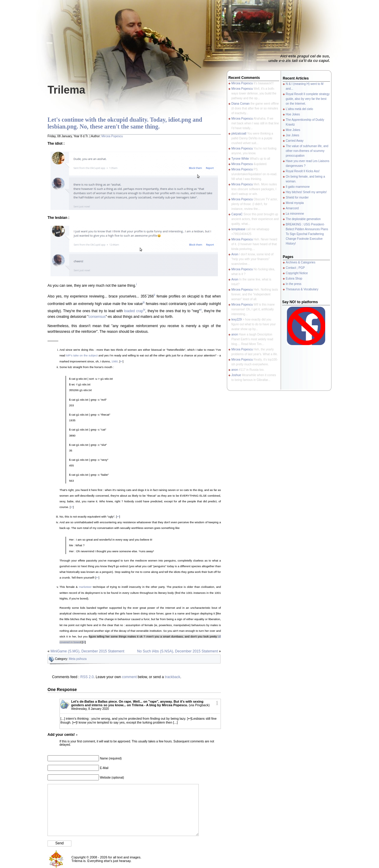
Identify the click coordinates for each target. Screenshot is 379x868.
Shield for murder (297, 197)
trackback (173, 677)
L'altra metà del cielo (299, 109)
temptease (238, 229)
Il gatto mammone (298, 187)
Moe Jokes (293, 130)
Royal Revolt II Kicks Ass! (303, 171)
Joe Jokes (292, 135)
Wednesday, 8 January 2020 (90, 709)
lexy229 (236, 319)
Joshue (236, 375)
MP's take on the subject (82, 355)
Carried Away (295, 141)
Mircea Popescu (112, 136)
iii (144, 302)
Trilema (66, 90)
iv (144, 310)
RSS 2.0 (87, 677)
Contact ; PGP (295, 268)
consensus (97, 317)
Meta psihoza (78, 659)
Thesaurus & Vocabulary (302, 289)
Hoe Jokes (293, 114)
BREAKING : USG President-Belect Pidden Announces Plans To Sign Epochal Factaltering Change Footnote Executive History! (307, 234)
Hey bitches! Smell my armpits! (306, 192)
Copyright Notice (297, 273)
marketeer (85, 587)
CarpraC (237, 214)
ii (154, 295)
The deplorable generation (303, 219)
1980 (115, 361)
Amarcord (292, 208)
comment (129, 677)
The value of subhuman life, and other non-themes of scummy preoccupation (307, 151)
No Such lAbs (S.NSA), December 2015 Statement (178, 651)
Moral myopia (295, 203)
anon (235, 334)
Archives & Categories (301, 262)
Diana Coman (240, 104)
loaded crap (134, 311)
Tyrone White (240, 159)
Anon (235, 254)
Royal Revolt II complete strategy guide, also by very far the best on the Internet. (308, 99)
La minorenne (295, 214)
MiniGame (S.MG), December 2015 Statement (87, 651)
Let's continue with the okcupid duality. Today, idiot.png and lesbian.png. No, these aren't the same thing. (125, 123)
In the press (294, 284)
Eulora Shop (294, 279)
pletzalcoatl (239, 134)
